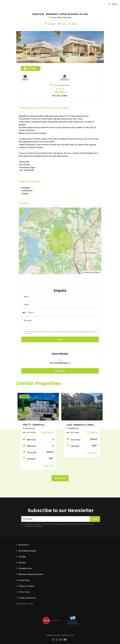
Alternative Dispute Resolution (31, 574)
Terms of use (24, 592)
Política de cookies (26, 586)
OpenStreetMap (88, 272)
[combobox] (60, 312)
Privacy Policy (84, 332)
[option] (38, 430)
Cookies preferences (27, 598)
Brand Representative (27, 551)
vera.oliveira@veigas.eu (60, 363)
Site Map (22, 557)
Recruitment (23, 545)
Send (60, 340)
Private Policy (24, 580)
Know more (60, 371)
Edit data (22, 563)
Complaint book (25, 568)
